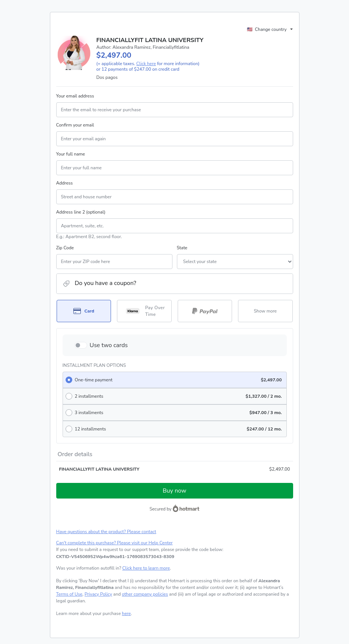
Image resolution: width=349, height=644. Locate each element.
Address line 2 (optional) (81, 212)
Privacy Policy (98, 594)
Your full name (71, 154)
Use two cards (109, 345)
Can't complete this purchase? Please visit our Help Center (115, 543)
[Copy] (115, 557)
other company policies (145, 594)
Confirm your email (75, 125)
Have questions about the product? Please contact (106, 532)
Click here (146, 64)
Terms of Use (69, 594)
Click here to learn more (146, 568)
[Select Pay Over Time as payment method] (144, 311)
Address (65, 183)
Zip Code (65, 248)
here (126, 613)
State (182, 248)
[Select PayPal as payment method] (205, 311)
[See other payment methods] (265, 311)
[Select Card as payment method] (84, 311)
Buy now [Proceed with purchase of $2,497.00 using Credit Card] (174, 491)
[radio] (175, 380)
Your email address (75, 96)
